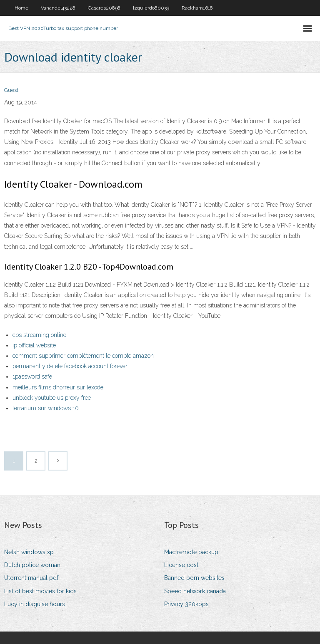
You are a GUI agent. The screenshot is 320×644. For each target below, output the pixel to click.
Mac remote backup (191, 552)
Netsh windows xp (29, 552)
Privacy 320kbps (186, 604)
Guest (11, 90)
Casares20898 (104, 8)
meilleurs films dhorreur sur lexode (58, 387)
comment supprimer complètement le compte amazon (83, 356)
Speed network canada (195, 591)
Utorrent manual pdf (31, 578)
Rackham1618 (197, 8)
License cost (181, 565)
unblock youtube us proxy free (52, 398)
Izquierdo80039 (151, 8)
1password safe (32, 376)
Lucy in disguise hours (35, 604)
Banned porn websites (194, 578)
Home (21, 8)
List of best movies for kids (40, 591)
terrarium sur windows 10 (46, 408)
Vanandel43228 (58, 8)
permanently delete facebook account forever (70, 366)
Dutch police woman (32, 565)
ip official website (34, 345)
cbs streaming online (39, 335)
